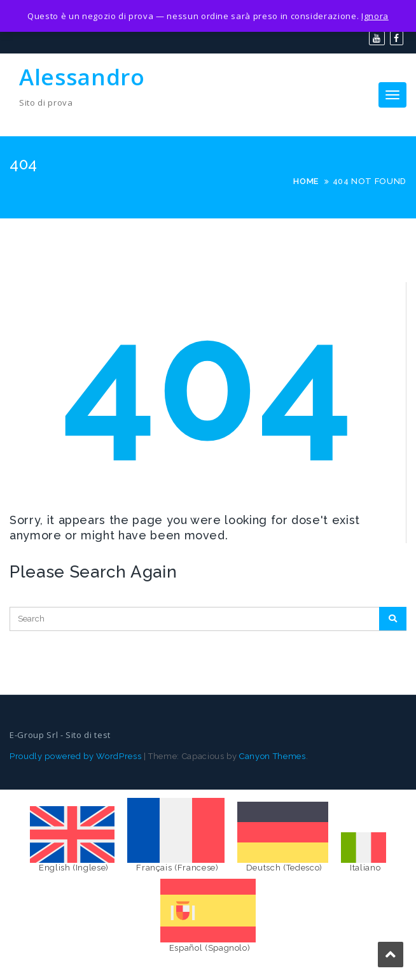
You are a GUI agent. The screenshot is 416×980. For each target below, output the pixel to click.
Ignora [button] (375, 16)
